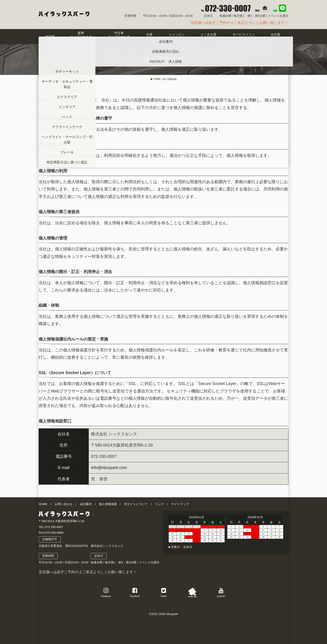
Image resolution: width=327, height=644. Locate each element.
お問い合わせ (64, 504)
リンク (159, 504)
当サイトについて (136, 504)
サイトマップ (180, 504)
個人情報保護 (108, 504)
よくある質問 (208, 36)
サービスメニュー (244, 36)
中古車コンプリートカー (119, 36)
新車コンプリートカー (81, 36)
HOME (50, 36)
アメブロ (192, 592)
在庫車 (149, 36)
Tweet (74, 91)
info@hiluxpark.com (109, 468)
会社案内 (86, 504)
